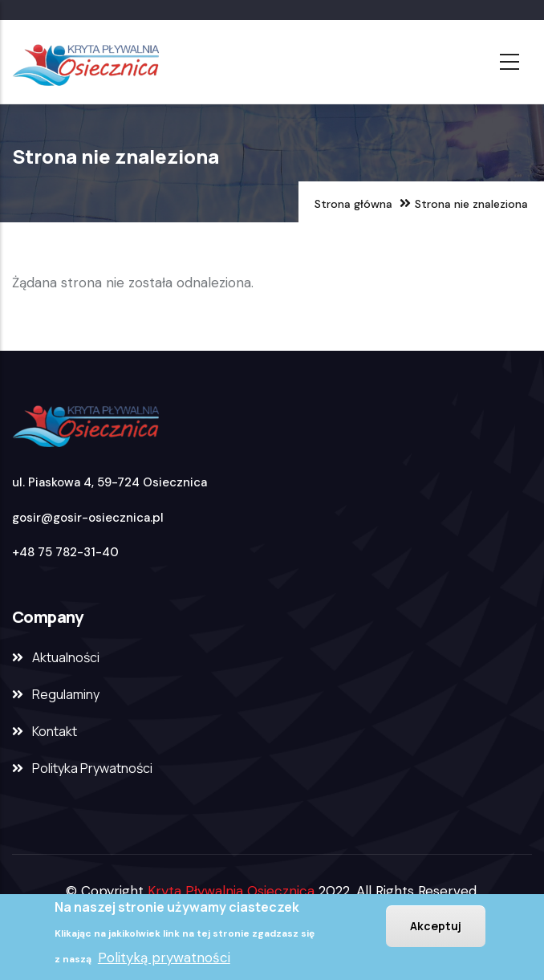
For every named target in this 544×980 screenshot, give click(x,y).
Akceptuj (436, 926)
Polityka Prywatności (92, 768)
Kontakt (55, 731)
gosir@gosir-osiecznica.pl (88, 518)
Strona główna (353, 204)
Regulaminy (66, 694)
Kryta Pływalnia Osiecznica (231, 891)
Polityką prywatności (164, 958)
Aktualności (66, 657)
